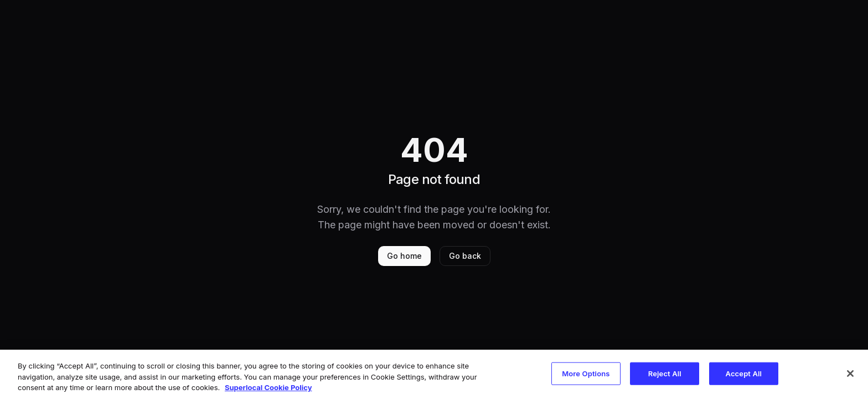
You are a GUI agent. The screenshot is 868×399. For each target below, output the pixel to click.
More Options (586, 373)
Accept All (744, 373)
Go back (465, 256)
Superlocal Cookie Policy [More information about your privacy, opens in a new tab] (268, 387)
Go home (404, 256)
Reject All (665, 373)
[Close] (850, 374)
